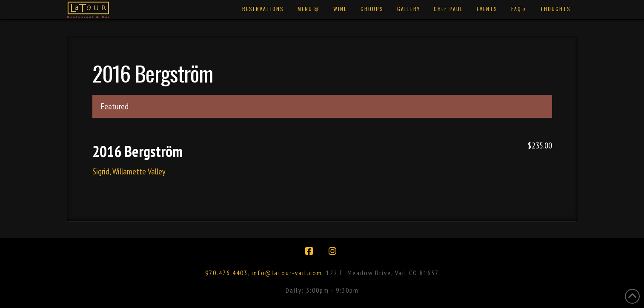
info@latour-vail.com (287, 273)
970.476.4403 (226, 273)
